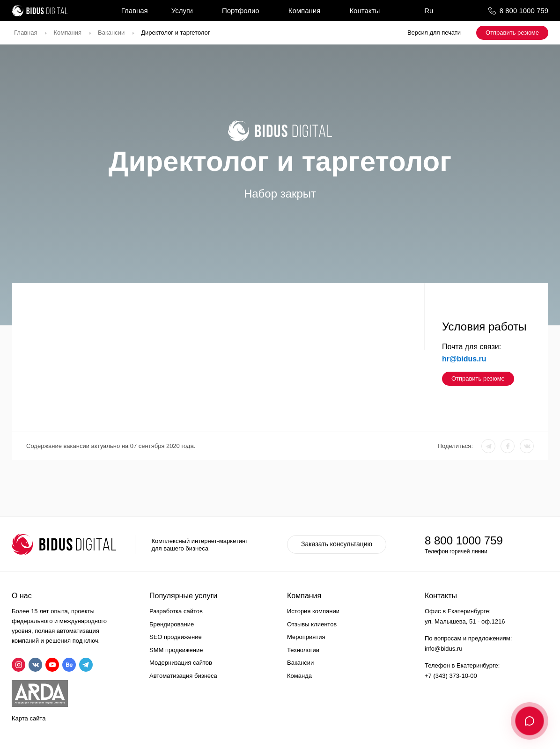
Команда (299, 676)
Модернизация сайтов (181, 663)
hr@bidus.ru (464, 359)
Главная (135, 11)
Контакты (365, 11)
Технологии (303, 650)
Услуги (182, 11)
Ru (429, 11)
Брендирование (172, 624)
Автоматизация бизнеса (183, 676)
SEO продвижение (176, 637)
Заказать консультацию (337, 544)
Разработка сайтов (176, 611)
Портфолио (241, 11)
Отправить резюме (512, 33)
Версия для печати (434, 33)
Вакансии (111, 33)
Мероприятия (306, 637)
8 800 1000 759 (524, 11)
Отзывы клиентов (312, 624)
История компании (313, 611)
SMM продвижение (176, 650)
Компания (305, 11)
